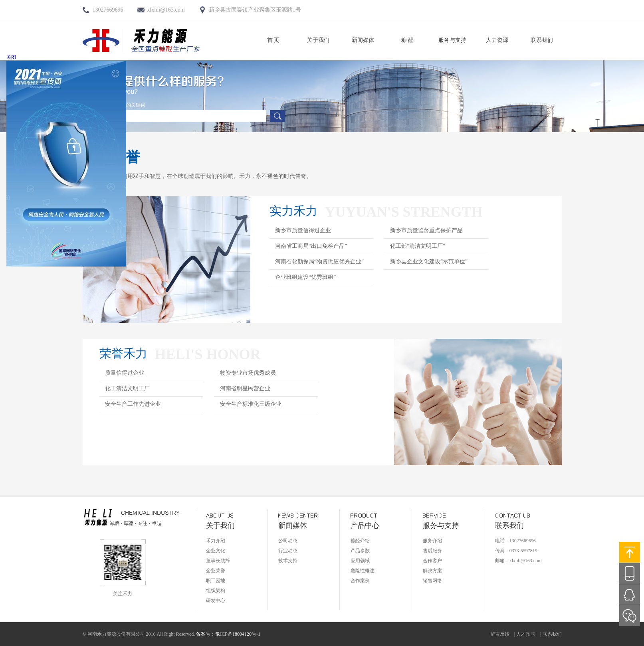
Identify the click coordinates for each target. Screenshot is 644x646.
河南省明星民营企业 (245, 388)
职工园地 (216, 581)
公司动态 (288, 541)
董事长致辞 (218, 561)
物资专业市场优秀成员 (248, 373)
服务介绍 (432, 541)
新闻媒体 (363, 40)
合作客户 (432, 561)
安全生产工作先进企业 (133, 404)
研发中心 (216, 601)
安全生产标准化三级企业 (251, 404)
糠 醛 (408, 40)
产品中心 (365, 525)
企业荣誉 (216, 571)
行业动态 (288, 551)
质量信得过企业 (125, 373)
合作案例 (360, 581)
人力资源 (497, 40)
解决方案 (432, 571)
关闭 (11, 57)
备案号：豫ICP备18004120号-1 (228, 634)
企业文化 (216, 551)
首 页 (273, 40)
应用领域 (360, 561)
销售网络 (432, 581)
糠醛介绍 (360, 541)
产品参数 (360, 551)
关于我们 (318, 40)
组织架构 (216, 591)
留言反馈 (500, 634)
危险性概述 (363, 571)
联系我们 (542, 40)
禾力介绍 (216, 541)
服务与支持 (452, 40)
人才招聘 (526, 634)
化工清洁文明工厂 (127, 388)
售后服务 (432, 551)
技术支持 (288, 561)
